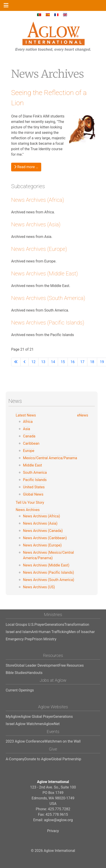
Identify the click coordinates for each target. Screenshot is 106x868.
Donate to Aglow (38, 759)
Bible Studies (16, 673)
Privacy (53, 831)
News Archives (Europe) (39, 249)
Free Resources (71, 665)
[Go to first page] (16, 362)
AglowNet (52, 724)
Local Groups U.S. (20, 625)
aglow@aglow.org (58, 820)
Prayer (39, 625)
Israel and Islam (19, 632)
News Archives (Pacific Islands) (48, 323)
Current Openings (20, 690)
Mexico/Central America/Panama (50, 458)
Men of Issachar (82, 632)
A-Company (15, 759)
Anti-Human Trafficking (50, 632)
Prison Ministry (44, 639)
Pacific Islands (35, 480)
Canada (29, 436)
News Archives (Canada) (43, 531)
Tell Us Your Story (30, 503)
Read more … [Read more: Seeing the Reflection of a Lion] (26, 167)
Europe (29, 451)
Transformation (77, 625)
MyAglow (13, 717)
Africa (28, 422)
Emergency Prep (19, 639)
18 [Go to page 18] (92, 362)
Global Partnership (66, 759)
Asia (26, 429)
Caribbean (31, 443)
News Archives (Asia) (36, 224)
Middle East (33, 465)
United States (34, 487)
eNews (83, 415)
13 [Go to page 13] (43, 362)
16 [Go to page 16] (73, 362)
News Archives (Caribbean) (45, 538)
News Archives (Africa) (38, 200)
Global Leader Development (36, 665)
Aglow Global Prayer (37, 717)
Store (10, 665)
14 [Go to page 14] (53, 362)
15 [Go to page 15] (63, 362)
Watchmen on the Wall (62, 741)
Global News (33, 494)
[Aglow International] (53, 37)
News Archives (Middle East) (44, 274)
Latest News (26, 415)
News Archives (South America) (48, 298)
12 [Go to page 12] (33, 362)
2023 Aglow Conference (25, 741)
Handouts (34, 673)
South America (35, 473)
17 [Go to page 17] (82, 362)
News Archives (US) (39, 587)
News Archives (28, 510)
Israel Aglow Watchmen (25, 724)
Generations (54, 625)
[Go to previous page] (25, 362)
